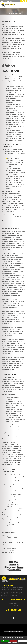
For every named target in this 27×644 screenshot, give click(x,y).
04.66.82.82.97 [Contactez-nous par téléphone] (15, 610)
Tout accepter (5, 641)
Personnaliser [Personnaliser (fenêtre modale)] (22, 641)
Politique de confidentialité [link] (13, 643)
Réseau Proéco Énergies (15, 569)
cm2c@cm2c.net (7, 509)
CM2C (21, 509)
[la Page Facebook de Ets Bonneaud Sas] (25, 2)
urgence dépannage (14, 613)
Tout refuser (14, 641)
